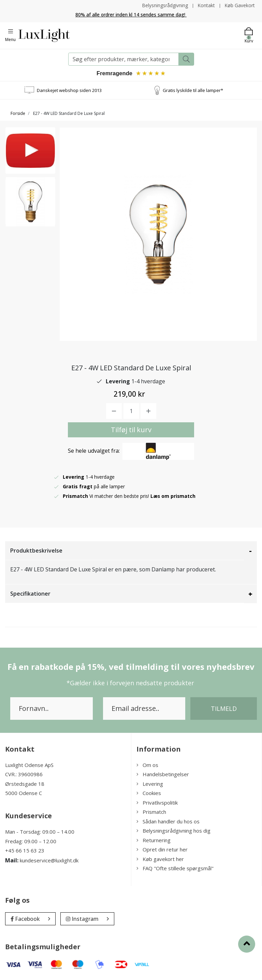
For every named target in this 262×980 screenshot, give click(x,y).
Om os (147, 765)
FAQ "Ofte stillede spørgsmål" (175, 869)
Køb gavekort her (160, 859)
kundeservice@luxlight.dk (49, 860)
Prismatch (151, 812)
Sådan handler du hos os (168, 822)
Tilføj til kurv (131, 430)
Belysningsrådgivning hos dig (173, 831)
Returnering (154, 840)
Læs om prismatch (173, 496)
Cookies (149, 793)
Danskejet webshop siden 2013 (69, 90)
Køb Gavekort (240, 5)
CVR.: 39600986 (24, 774)
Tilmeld (224, 709)
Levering (150, 784)
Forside (18, 114)
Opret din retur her (162, 850)
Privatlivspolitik (157, 803)
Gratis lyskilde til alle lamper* (193, 90)
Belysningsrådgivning (164, 5)
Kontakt (206, 5)
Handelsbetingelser (163, 774)
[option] (30, 153)
